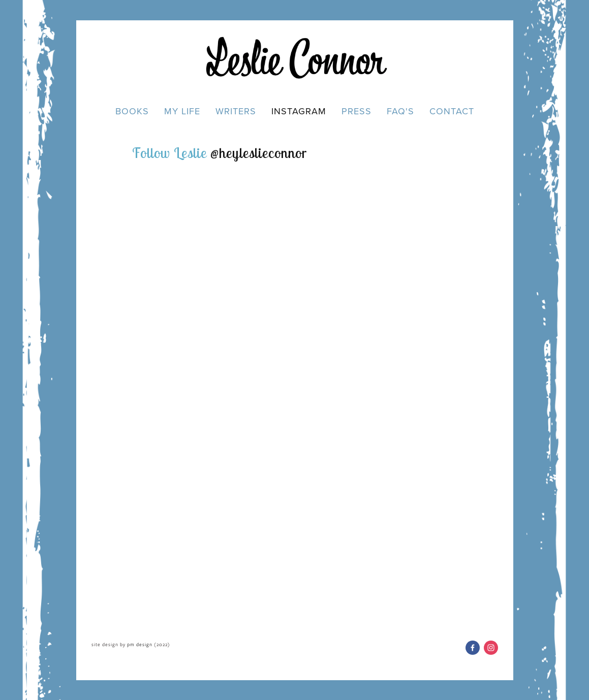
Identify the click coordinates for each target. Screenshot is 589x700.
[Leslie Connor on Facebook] (473, 647)
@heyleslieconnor (259, 152)
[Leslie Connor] (491, 647)
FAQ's (400, 111)
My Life (182, 111)
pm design (140, 644)
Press (356, 111)
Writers (236, 111)
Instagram (299, 111)
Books (132, 111)
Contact (452, 111)
